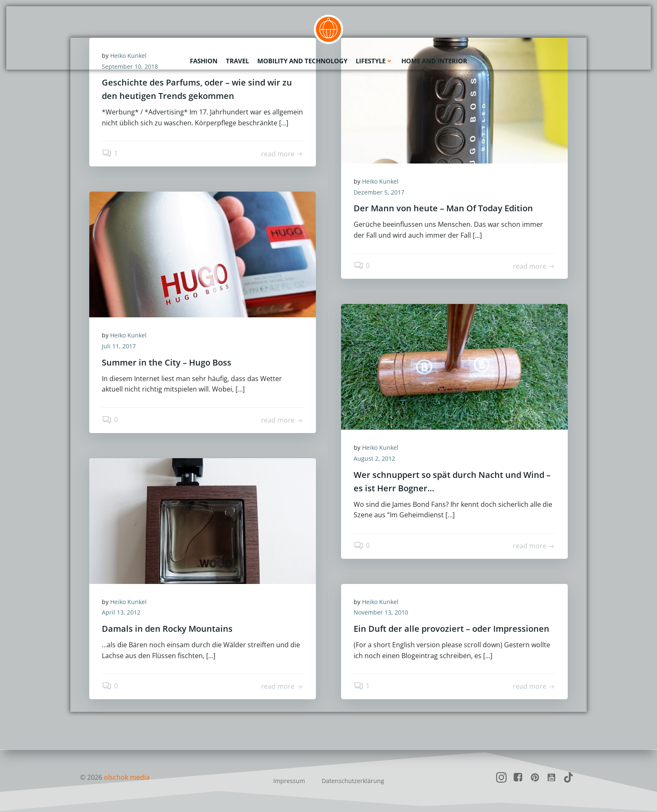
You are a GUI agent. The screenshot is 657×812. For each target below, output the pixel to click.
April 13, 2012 (121, 612)
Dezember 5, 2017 (379, 192)
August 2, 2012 (374, 458)
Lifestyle (374, 61)
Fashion (204, 61)
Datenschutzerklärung (353, 781)
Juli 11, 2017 (119, 346)
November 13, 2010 (381, 612)
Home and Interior (434, 61)
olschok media (127, 777)
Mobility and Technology (302, 61)
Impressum (289, 781)
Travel (237, 61)
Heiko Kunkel (380, 181)
